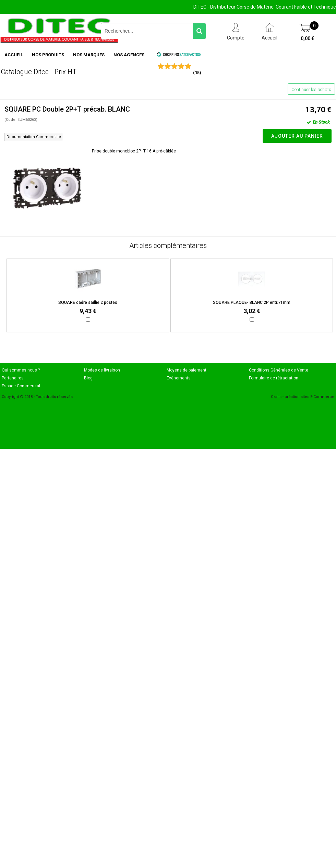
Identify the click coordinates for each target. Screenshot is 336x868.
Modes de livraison (102, 370)
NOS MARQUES (89, 55)
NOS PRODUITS (48, 55)
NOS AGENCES (129, 55)
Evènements (179, 378)
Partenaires (13, 378)
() (197, 73)
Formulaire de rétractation (274, 378)
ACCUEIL (14, 55)
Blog (88, 378)
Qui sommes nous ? (21, 370)
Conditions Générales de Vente (279, 370)
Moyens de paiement (187, 370)
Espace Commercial (21, 386)
